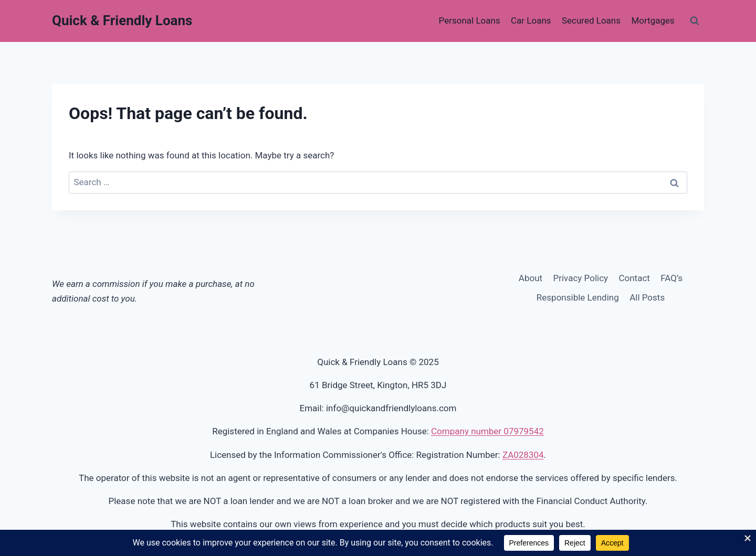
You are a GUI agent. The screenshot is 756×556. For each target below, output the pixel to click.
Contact (634, 278)
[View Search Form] (695, 21)
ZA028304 (523, 455)
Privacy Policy (580, 278)
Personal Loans (470, 20)
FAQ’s (671, 278)
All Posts (647, 297)
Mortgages (653, 20)
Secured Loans (591, 20)
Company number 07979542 (487, 431)
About (531, 278)
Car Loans (531, 20)
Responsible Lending (578, 297)
